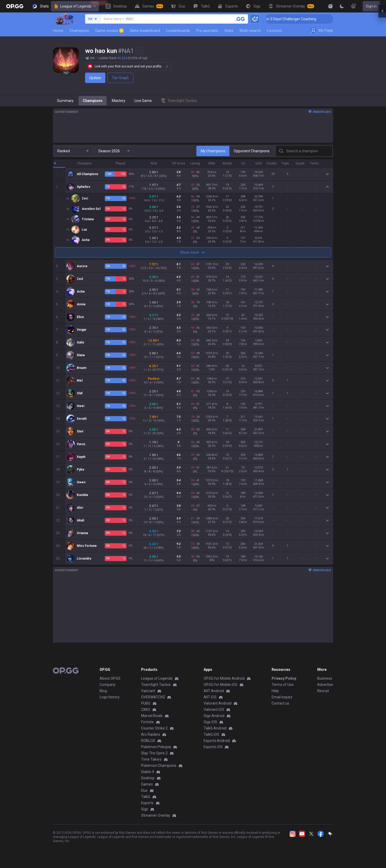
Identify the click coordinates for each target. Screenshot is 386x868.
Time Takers (151, 759)
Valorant (148, 691)
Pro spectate (207, 31)
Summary (65, 101)
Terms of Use (283, 685)
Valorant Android (218, 703)
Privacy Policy (284, 678)
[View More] (314, 6)
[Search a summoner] (240, 19)
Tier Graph (120, 78)
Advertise (325, 685)
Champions (79, 31)
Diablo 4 (148, 772)
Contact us (280, 703)
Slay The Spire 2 (154, 753)
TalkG (146, 797)
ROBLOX (148, 741)
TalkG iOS (211, 734)
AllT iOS (210, 697)
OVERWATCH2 (153, 697)
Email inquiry (282, 697)
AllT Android (214, 691)
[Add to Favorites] (140, 51)
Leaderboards (178, 31)
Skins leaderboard (145, 31)
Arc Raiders (151, 734)
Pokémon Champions (159, 766)
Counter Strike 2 (154, 728)
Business (325, 678)
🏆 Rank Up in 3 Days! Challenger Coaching (311, 19)
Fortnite (147, 722)
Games (147, 784)
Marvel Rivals (152, 716)
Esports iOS (213, 747)
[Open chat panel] (382, 93)
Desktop (148, 778)
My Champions (213, 151)
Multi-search (250, 31)
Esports (147, 803)
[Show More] (330, 6)
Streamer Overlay (156, 815)
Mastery (119, 101)
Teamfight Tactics (156, 685)
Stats (229, 31)
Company (108, 685)
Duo (144, 790)
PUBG (146, 703)
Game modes (109, 31)
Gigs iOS (210, 722)
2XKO (146, 709)
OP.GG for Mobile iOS (220, 685)
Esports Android (217, 741)
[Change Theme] (342, 6)
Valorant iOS (214, 709)
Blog (103, 691)
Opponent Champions (252, 151)
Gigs (145, 809)
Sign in (371, 6)
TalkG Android (215, 728)
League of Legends (75, 6)
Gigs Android (214, 716)
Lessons (275, 31)
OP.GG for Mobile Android (224, 678)
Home (58, 31)
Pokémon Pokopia (156, 747)
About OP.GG (110, 678)
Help (275, 691)
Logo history (110, 697)
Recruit (323, 691)
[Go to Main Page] (15, 6)
